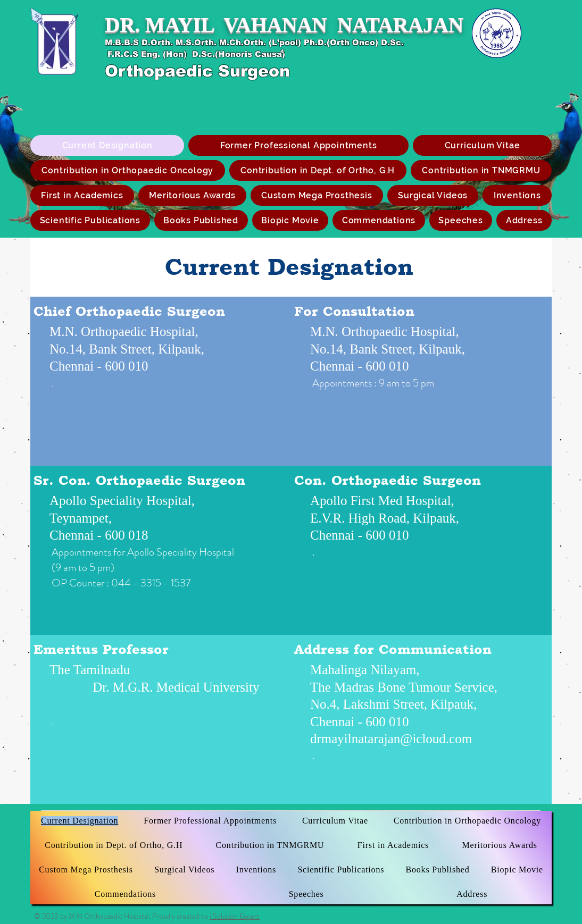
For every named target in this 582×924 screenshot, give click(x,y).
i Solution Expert (235, 916)
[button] (317, 195)
